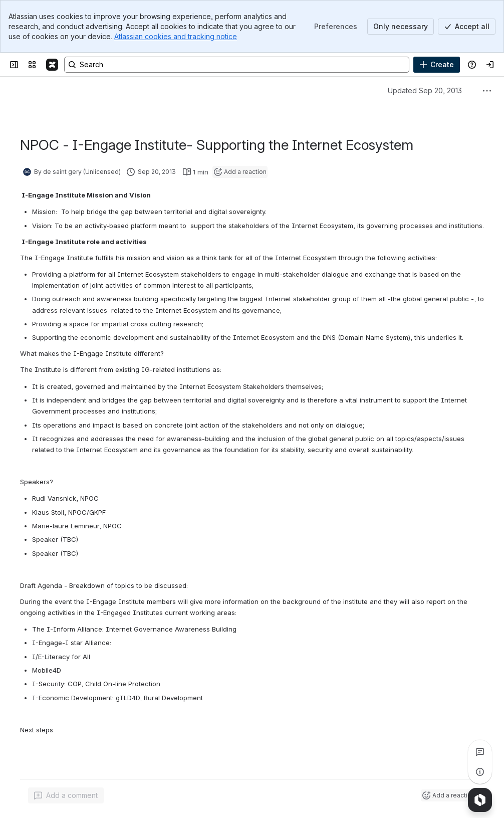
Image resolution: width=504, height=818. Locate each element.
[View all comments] (480, 752)
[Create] (437, 65)
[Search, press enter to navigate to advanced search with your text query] (237, 65)
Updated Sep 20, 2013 (425, 90)
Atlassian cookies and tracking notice (176, 36)
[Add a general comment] (66, 795)
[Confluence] (52, 65)
